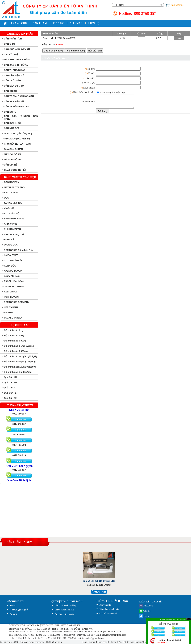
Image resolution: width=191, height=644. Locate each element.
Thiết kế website (54, 642)
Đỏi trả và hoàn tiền (109, 613)
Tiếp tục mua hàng (75, 51)
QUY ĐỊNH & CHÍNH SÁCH (67, 601)
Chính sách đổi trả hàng (66, 605)
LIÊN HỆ (94, 23)
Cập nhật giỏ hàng (53, 51)
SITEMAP (76, 23)
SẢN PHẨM (40, 23)
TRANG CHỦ (19, 23)
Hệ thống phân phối (19, 610)
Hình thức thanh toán (109, 609)
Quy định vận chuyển (65, 614)
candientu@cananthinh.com (107, 632)
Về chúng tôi (16, 601)
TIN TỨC (59, 23)
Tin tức (13, 605)
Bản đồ (13, 614)
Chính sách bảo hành (64, 610)
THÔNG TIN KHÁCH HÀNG (112, 601)
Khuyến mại (105, 605)
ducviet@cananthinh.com (114, 635)
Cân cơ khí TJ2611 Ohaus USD (59, 38)
